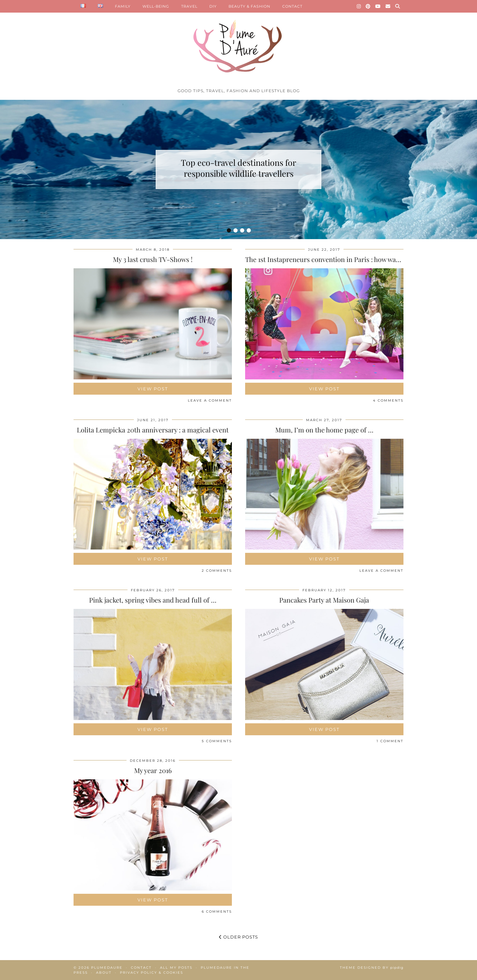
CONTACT (292, 6)
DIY (213, 6)
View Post (153, 389)
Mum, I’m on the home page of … (324, 430)
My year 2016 (153, 770)
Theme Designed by (372, 968)
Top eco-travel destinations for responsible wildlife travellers (238, 168)
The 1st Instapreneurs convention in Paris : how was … (325, 259)
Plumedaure (107, 968)
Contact (141, 968)
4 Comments (388, 400)
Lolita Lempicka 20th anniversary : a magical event (153, 430)
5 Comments (217, 741)
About (104, 973)
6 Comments (217, 912)
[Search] (398, 6)
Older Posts (238, 937)
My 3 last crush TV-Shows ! (153, 259)
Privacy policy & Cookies (152, 973)
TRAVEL (189, 6)
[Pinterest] (368, 6)
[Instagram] (359, 6)
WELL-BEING (156, 6)
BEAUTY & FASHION (249, 6)
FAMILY (123, 6)
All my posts (176, 968)
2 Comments (217, 571)
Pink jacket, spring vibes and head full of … (153, 600)
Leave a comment (210, 400)
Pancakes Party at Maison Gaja (324, 600)
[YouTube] (378, 6)
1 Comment (390, 741)
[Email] (388, 6)
